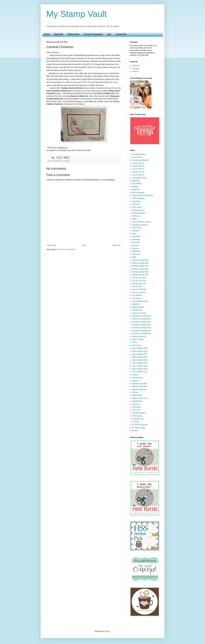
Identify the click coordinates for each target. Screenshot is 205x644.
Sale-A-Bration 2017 (140, 354)
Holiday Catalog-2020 (140, 272)
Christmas (66, 161)
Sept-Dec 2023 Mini (140, 384)
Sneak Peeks (137, 395)
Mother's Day (137, 310)
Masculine (136, 304)
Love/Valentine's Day (140, 301)
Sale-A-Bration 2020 (140, 360)
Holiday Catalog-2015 (140, 260)
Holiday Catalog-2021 (140, 275)
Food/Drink (136, 237)
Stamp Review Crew (140, 398)
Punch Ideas (137, 345)
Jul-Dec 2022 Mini (139, 292)
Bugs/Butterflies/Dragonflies (143, 195)
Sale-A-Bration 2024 (140, 372)
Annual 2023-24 (138, 166)
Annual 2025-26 (138, 172)
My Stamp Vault (77, 14)
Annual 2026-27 (138, 175)
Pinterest (135, 71)
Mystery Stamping (139, 313)
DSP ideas (136, 216)
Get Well (135, 245)
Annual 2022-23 (138, 163)
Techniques (136, 407)
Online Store (73, 34)
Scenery (135, 375)
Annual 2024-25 (138, 169)
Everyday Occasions (140, 225)
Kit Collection (137, 295)
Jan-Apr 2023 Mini (139, 278)
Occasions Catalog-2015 (141, 316)
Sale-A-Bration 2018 (140, 357)
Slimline (135, 392)
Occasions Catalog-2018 (141, 325)
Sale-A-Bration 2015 (140, 348)
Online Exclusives (139, 337)
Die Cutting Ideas (139, 213)
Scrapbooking (137, 378)
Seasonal (136, 381)
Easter (135, 219)
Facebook (136, 66)
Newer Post (52, 245)
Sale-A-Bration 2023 (140, 369)
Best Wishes (137, 184)
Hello (134, 257)
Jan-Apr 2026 (137, 287)
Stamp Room (137, 401)
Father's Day (137, 228)
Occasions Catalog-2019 (141, 328)
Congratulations (138, 210)
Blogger (107, 631)
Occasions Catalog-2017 (141, 322)
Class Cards (137, 207)
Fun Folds (136, 242)
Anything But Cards (139, 178)
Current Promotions (93, 34)
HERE (84, 82)
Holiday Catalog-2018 (140, 269)
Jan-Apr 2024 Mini (139, 281)
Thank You (136, 410)
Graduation (136, 251)
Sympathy (136, 404)
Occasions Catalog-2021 (141, 334)
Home (47, 34)
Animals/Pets (57, 161)
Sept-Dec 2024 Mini (140, 386)
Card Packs (136, 201)
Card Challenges (138, 198)
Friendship (136, 240)
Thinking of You (138, 419)
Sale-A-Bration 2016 (140, 351)
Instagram (136, 68)
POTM (135, 342)
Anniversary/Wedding (140, 160)
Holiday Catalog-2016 (140, 263)
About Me (59, 34)
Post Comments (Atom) (66, 249)
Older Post (116, 245)
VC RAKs (136, 422)
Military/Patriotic (138, 307)
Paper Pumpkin (138, 339)
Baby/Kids (136, 181)
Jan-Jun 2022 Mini (139, 289)
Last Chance (137, 298)
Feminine (136, 231)
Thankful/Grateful (139, 413)
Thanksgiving (137, 416)
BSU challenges (138, 193)
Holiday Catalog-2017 (140, 266)
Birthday (135, 187)
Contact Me (121, 34)
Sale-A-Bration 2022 (140, 366)
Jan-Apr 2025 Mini (139, 284)
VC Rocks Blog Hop (140, 425)
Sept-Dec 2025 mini (140, 389)
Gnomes (135, 248)
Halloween (136, 254)
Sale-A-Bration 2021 (140, 363)
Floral (134, 234)
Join (109, 34)
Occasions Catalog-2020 (141, 331)
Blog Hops (136, 190)
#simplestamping (138, 154)
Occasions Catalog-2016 (141, 319)
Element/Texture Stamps (141, 222)
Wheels (135, 431)
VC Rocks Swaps (139, 428)
